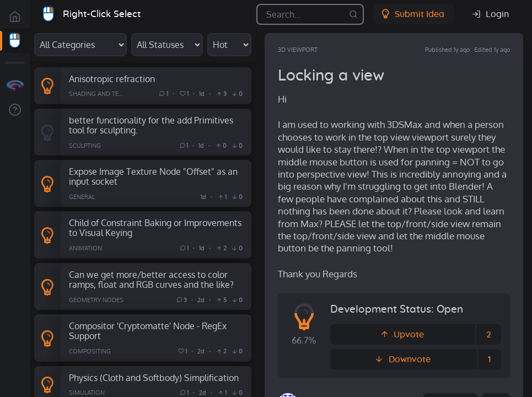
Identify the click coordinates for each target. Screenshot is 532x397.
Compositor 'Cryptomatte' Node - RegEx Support (148, 331)
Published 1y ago (447, 50)
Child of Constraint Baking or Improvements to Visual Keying (155, 228)
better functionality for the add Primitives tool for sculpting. (151, 125)
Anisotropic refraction (112, 79)
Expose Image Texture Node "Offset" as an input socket (153, 176)
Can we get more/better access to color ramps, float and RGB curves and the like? (151, 280)
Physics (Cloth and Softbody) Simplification (154, 377)
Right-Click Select (102, 14)
